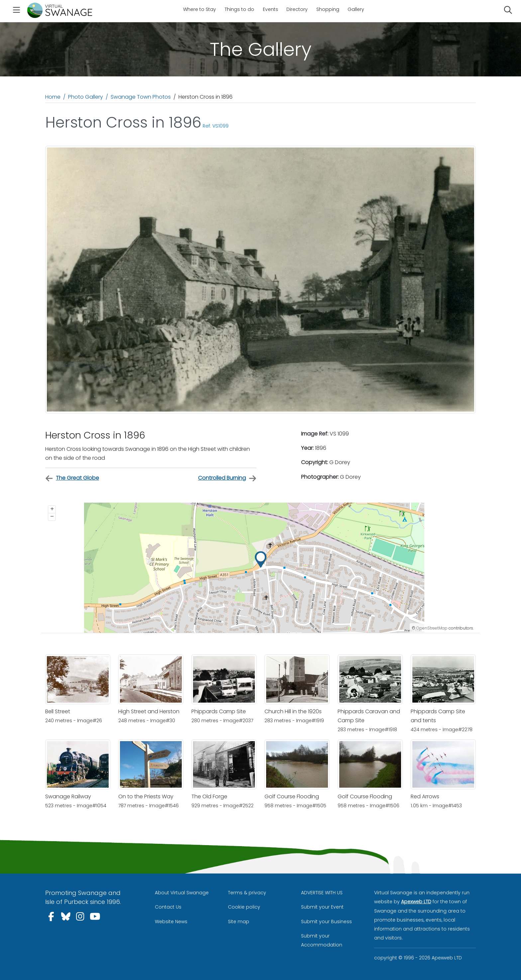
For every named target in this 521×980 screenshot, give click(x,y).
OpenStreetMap (432, 628)
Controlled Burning (227, 478)
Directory (297, 9)
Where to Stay (200, 9)
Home (53, 97)
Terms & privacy (247, 893)
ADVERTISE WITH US (322, 893)
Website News (171, 922)
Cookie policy (244, 907)
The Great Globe (72, 478)
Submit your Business (326, 922)
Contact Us (168, 907)
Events (270, 9)
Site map (239, 922)
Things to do (239, 9)
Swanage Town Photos (141, 97)
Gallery (356, 9)
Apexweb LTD (416, 902)
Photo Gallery (86, 97)
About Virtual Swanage (182, 893)
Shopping (328, 9)
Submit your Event (322, 907)
